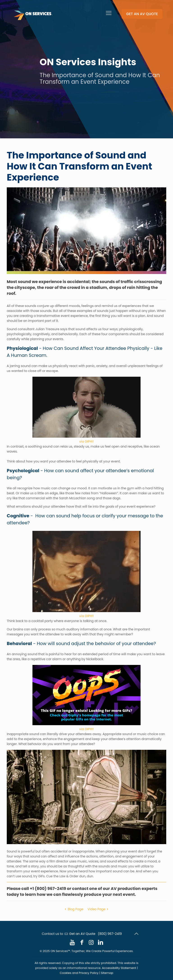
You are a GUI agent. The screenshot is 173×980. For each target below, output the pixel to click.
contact (80, 888)
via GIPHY (87, 441)
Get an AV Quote (82, 934)
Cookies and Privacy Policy (79, 973)
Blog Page (73, 909)
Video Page (99, 909)
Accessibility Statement (119, 968)
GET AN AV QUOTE (142, 14)
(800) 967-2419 (110, 934)
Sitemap (107, 973)
